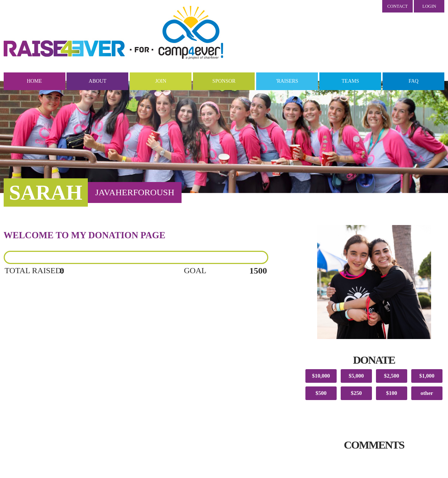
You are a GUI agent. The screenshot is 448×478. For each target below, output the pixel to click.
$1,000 (427, 376)
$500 (321, 393)
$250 (356, 393)
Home (34, 81)
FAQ (414, 81)
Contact (398, 6)
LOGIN (429, 6)
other (427, 393)
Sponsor (224, 81)
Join (161, 81)
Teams (350, 81)
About (97, 81)
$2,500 (392, 376)
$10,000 (321, 376)
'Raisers (287, 81)
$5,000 (356, 376)
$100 (391, 393)
